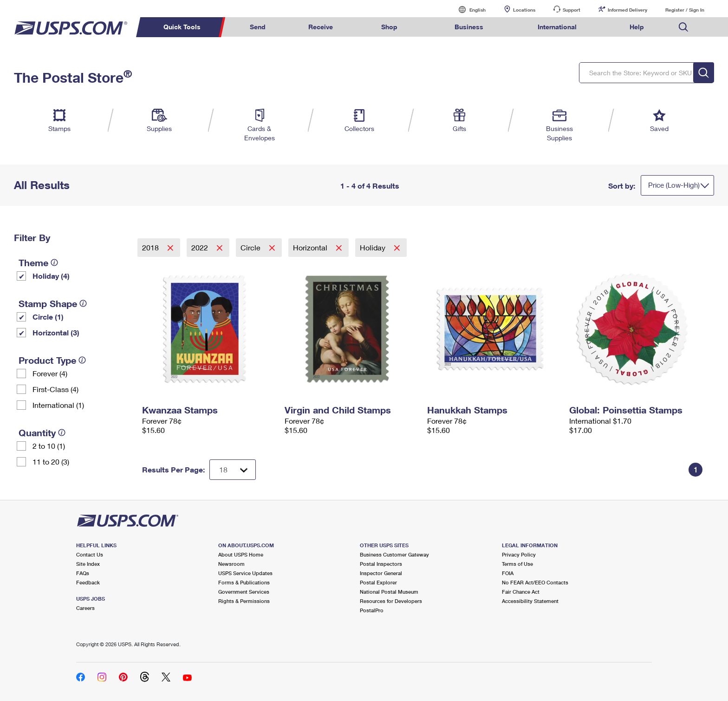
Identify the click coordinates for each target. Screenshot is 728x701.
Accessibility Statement (530, 601)
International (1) (58, 405)
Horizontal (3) (56, 332)
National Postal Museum (389, 592)
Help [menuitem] (637, 27)
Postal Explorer (378, 582)
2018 (151, 247)
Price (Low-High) (674, 185)
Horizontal (311, 247)
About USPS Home (241, 554)
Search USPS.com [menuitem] (683, 27)
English (468, 10)
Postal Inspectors (381, 564)
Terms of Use (517, 564)
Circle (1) (48, 317)
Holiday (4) (51, 276)
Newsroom (231, 564)
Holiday (374, 247)
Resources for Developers (391, 601)
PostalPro (372, 610)
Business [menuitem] (469, 27)
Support (572, 10)
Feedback (88, 582)
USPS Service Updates (245, 573)
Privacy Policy (519, 554)
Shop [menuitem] (389, 27)
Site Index (88, 564)
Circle (251, 247)
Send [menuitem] (258, 27)
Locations (524, 10)
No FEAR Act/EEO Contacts (535, 582)
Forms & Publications (244, 582)
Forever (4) (50, 373)
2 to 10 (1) (49, 446)
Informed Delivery (627, 10)
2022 (201, 247)
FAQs (83, 573)
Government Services (244, 592)
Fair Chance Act (521, 592)
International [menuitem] (557, 27)
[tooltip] (54, 262)
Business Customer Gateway (394, 554)
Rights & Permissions (244, 601)
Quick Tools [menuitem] (182, 27)
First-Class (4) (55, 389)
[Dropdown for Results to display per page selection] (233, 470)
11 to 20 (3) (51, 462)
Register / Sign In (685, 10)
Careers (85, 608)
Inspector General (381, 573)
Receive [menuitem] (321, 27)
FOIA (508, 573)
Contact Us (90, 554)
